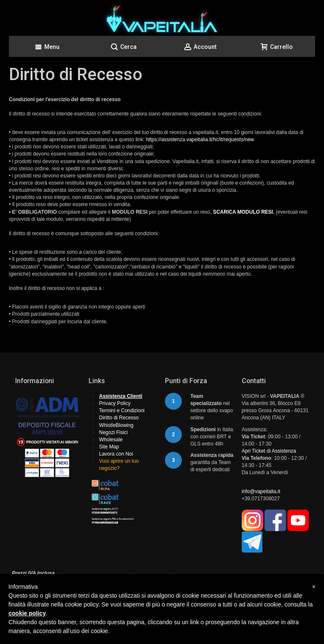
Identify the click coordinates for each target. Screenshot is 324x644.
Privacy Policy (115, 403)
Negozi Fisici (113, 432)
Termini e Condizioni (122, 411)
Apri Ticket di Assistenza (269, 451)
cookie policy (27, 613)
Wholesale (111, 440)
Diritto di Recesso (119, 418)
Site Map (109, 447)
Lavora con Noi (116, 454)
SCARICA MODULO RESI (243, 212)
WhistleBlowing (116, 425)
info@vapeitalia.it (261, 491)
